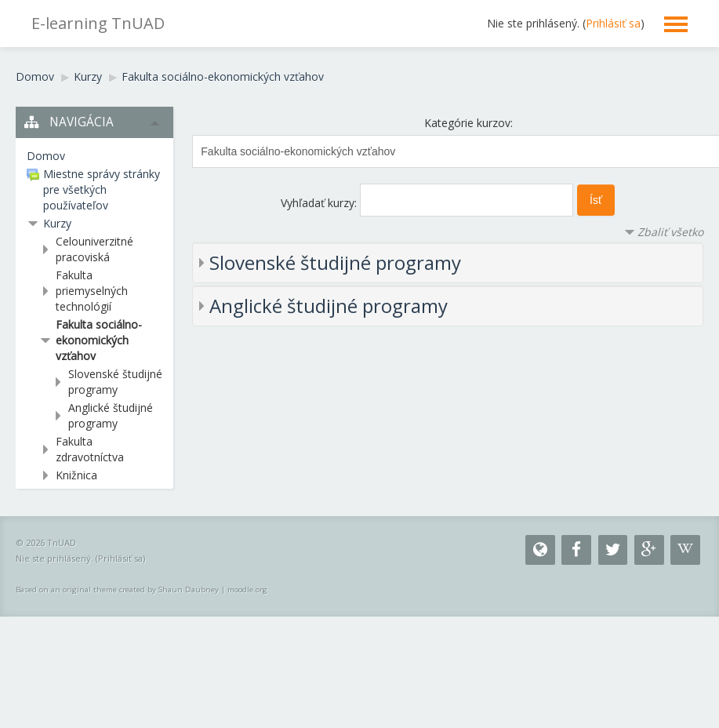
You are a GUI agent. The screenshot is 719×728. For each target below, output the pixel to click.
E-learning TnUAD (98, 23)
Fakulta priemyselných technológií (92, 291)
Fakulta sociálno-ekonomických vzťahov (223, 76)
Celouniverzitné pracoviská (94, 249)
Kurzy (88, 76)
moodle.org (247, 590)
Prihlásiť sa (613, 23)
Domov (35, 76)
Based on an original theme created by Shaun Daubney (117, 590)
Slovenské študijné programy (335, 262)
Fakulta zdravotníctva (90, 449)
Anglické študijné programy (329, 306)
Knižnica (76, 475)
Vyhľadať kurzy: (320, 203)
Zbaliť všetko (670, 232)
